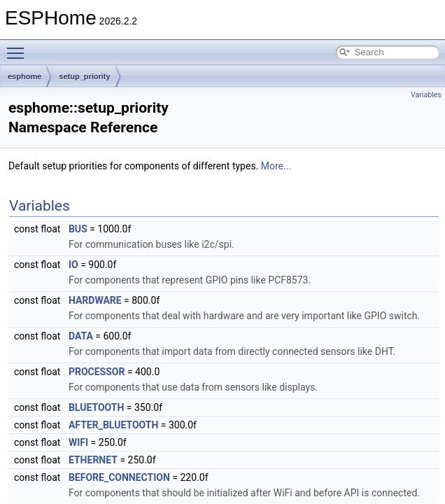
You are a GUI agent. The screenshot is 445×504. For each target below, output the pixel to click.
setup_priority (84, 76)
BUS (78, 229)
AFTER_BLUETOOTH (113, 425)
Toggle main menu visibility (19, 47)
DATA (81, 336)
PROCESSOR (97, 372)
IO (73, 265)
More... (276, 166)
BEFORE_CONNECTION (119, 477)
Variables (426, 95)
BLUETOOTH (96, 407)
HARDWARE (95, 300)
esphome (24, 76)
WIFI (78, 442)
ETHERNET (93, 460)
